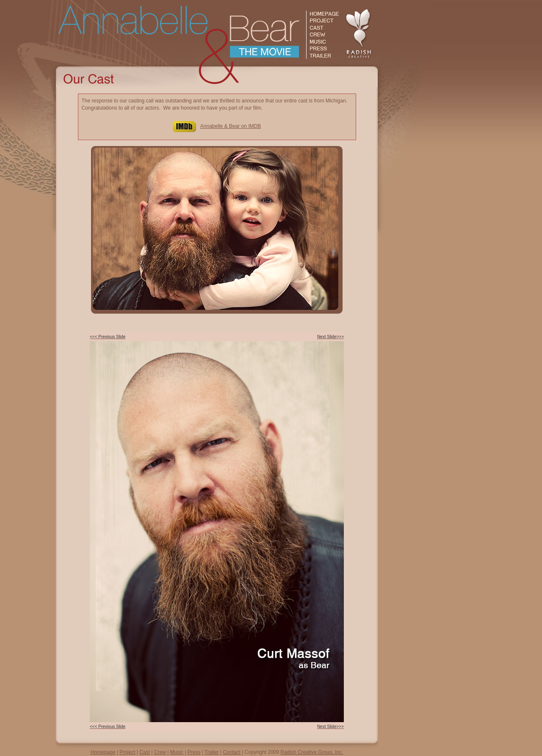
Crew (160, 752)
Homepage (103, 752)
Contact (231, 752)
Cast (145, 752)
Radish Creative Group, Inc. (312, 752)
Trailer (212, 752)
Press (194, 752)
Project (127, 752)
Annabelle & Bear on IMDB (231, 126)
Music (177, 752)
